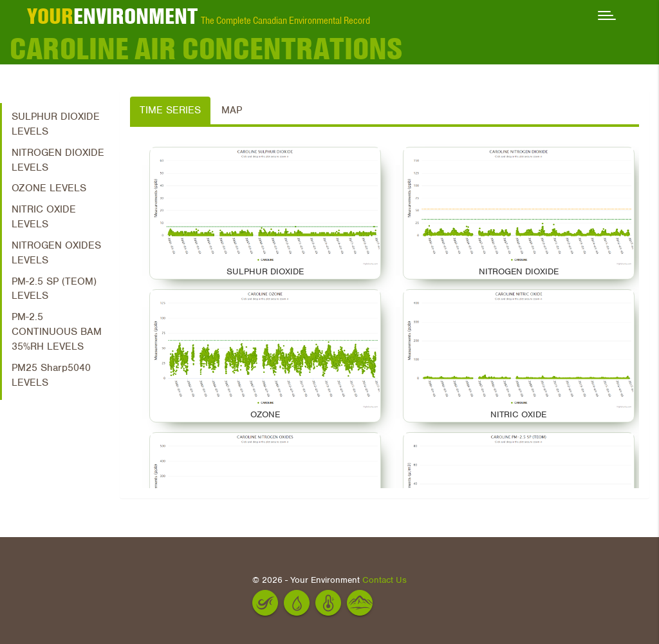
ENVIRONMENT (112, 16)
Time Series (170, 110)
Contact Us (385, 580)
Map (232, 110)
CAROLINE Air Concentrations (206, 48)
